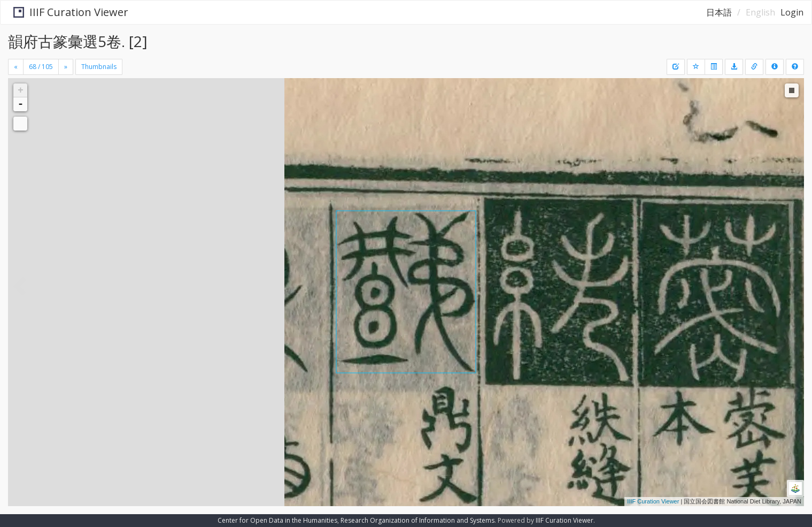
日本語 (719, 12)
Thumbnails (99, 67)
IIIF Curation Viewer (67, 12)
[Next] (66, 67)
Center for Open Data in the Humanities (277, 520)
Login (792, 12)
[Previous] (16, 67)
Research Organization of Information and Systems (417, 520)
